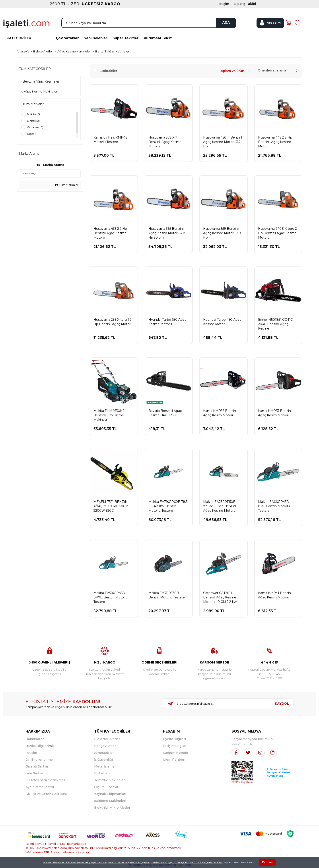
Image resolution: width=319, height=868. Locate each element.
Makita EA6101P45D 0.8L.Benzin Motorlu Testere (274, 506)
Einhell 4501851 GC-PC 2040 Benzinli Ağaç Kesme (275, 324)
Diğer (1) (32, 134)
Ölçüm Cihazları (107, 787)
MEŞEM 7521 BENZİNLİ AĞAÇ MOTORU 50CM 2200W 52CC (112, 506)
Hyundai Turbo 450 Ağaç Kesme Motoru (222, 322)
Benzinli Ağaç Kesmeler (112, 51)
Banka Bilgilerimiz (40, 746)
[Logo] (26, 23)
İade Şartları (35, 773)
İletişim (31, 753)
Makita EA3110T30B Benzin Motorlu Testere (167, 595)
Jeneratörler (104, 753)
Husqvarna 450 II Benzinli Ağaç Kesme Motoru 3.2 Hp (223, 142)
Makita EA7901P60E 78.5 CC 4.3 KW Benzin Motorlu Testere (168, 506)
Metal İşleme (104, 766)
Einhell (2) (33, 121)
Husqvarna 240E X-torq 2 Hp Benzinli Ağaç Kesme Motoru (277, 233)
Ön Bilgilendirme (39, 760)
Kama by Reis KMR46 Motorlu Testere (110, 140)
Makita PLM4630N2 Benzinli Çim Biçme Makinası (109, 415)
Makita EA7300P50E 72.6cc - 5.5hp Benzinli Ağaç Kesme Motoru (220, 506)
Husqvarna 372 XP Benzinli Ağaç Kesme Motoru (165, 142)
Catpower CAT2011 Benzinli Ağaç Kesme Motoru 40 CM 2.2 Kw (220, 597)
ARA (226, 23)
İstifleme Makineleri (110, 801)
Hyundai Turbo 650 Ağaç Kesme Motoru (167, 322)
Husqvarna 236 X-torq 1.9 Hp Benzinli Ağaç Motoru (113, 322)
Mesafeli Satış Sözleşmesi (46, 780)
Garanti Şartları (37, 766)
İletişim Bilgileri (175, 746)
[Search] (149, 23)
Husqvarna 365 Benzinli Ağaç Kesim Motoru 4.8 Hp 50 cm (167, 233)
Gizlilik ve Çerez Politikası (46, 794)
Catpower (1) (35, 127)
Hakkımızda (35, 739)
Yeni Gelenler (96, 38)
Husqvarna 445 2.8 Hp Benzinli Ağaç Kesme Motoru (275, 142)
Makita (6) (33, 114)
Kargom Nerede (175, 753)
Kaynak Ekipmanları (110, 794)
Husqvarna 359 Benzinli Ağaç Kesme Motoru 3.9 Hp (222, 233)
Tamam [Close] (267, 862)
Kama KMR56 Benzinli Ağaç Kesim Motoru (220, 413)
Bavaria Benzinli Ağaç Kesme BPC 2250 (165, 413)
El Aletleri (102, 773)
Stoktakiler (108, 71)
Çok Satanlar (67, 38)
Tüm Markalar (67, 185)
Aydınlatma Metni (40, 787)
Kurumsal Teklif (158, 38)
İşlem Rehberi (174, 760)
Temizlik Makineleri (110, 780)
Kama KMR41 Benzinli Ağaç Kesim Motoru (275, 595)
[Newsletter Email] (217, 704)
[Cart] (288, 23)
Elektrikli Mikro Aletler (112, 808)
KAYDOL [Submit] (282, 704)
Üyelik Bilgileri (174, 739)
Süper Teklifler (125, 38)
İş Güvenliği (103, 760)
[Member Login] (270, 23)
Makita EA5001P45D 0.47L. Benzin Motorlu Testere (111, 597)
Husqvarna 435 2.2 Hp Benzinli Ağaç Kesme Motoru (110, 233)
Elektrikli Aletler (107, 739)
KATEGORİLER (19, 38)
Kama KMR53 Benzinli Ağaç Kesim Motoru (275, 413)
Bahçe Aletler (105, 746)
